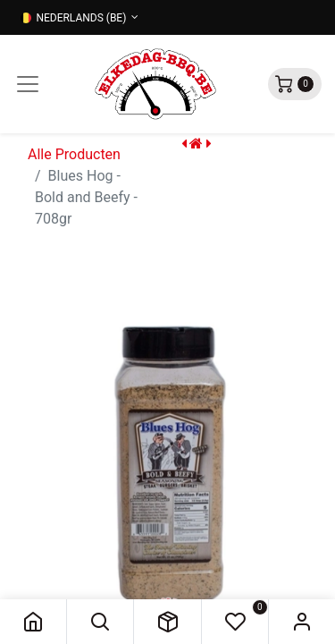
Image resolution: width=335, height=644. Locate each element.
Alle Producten (74, 154)
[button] (100, 622)
